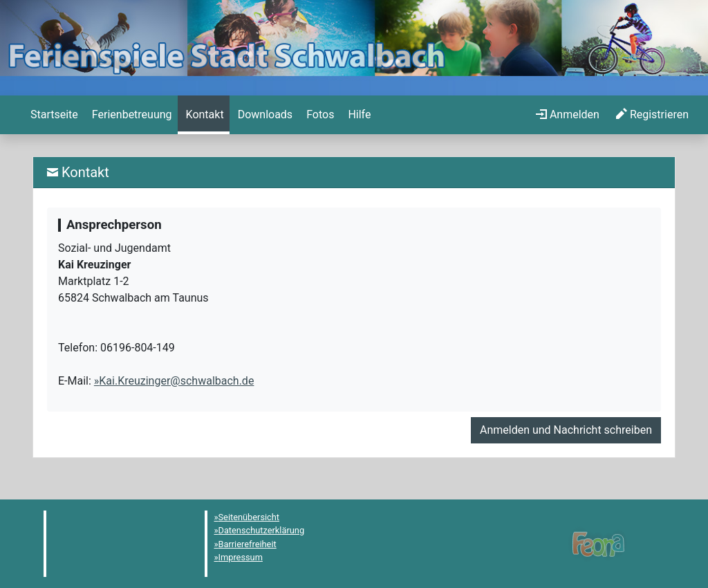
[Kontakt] (204, 115)
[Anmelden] (568, 115)
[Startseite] (53, 115)
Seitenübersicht (249, 517)
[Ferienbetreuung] (131, 115)
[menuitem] (53, 115)
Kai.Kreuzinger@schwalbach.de (176, 381)
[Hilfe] (319, 115)
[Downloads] (264, 115)
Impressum (241, 557)
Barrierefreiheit (248, 544)
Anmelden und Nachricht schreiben (566, 430)
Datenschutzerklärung (262, 530)
